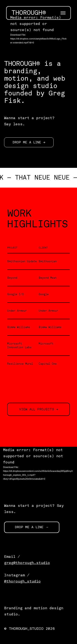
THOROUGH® (29, 13)
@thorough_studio (22, 581)
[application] (38, 32)
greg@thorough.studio (27, 563)
